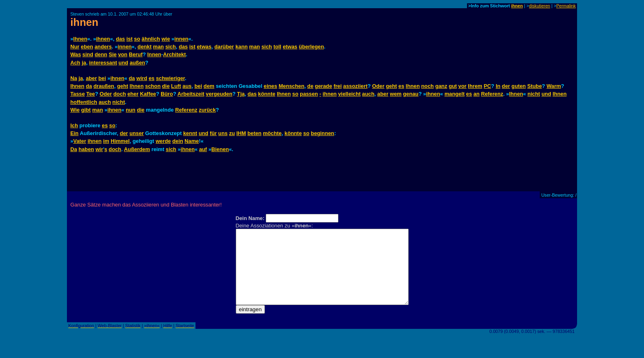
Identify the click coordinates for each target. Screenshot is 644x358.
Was (76, 54)
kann (241, 47)
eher (133, 94)
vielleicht (349, 94)
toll (277, 47)
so (137, 39)
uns (223, 133)
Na (74, 78)
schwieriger (170, 78)
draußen (103, 86)
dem (209, 86)
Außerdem (137, 149)
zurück (207, 110)
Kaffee (148, 94)
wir (99, 149)
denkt (145, 47)
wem (396, 94)
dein (177, 141)
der (506, 86)
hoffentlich (84, 102)
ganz (441, 86)
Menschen (291, 86)
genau (411, 94)
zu (232, 133)
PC (488, 86)
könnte (267, 94)
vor (462, 86)
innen (181, 39)
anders (103, 47)
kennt (190, 133)
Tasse (77, 94)
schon (153, 86)
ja (84, 63)
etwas (204, 47)
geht (123, 86)
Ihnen (80, 39)
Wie (75, 110)
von (123, 54)
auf (203, 149)
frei (338, 86)
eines (270, 86)
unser (137, 133)
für (213, 133)
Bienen (220, 149)
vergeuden (219, 94)
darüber (224, 47)
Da (74, 149)
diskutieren (540, 6)
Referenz (492, 94)
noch (428, 86)
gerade (324, 86)
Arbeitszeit (191, 94)
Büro (167, 94)
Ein (74, 133)
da (132, 78)
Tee (91, 94)
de (310, 86)
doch (120, 94)
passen (309, 94)
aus (187, 86)
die (166, 86)
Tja (241, 94)
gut (453, 86)
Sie (113, 54)
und (123, 63)
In (498, 86)
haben (86, 149)
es (152, 78)
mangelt (454, 94)
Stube (535, 86)
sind (88, 54)
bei (102, 78)
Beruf (136, 54)
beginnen (323, 133)
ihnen (517, 6)
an (477, 94)
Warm (554, 86)
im (106, 141)
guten (519, 86)
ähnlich (151, 39)
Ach (75, 63)
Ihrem (475, 86)
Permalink (566, 6)
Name (192, 141)
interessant (103, 63)
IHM (241, 133)
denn (101, 54)
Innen (154, 54)
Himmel (120, 141)
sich (170, 47)
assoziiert (355, 86)
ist (130, 39)
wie (166, 39)
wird (142, 78)
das (120, 39)
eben (87, 47)
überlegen (312, 47)
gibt (86, 110)
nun (130, 110)
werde (163, 141)
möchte (272, 133)
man (159, 47)
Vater (79, 141)
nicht (534, 94)
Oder (378, 86)
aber (91, 78)
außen (138, 63)
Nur (75, 47)
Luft (176, 86)
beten (254, 133)
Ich (74, 125)
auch (368, 94)
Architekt (174, 54)
